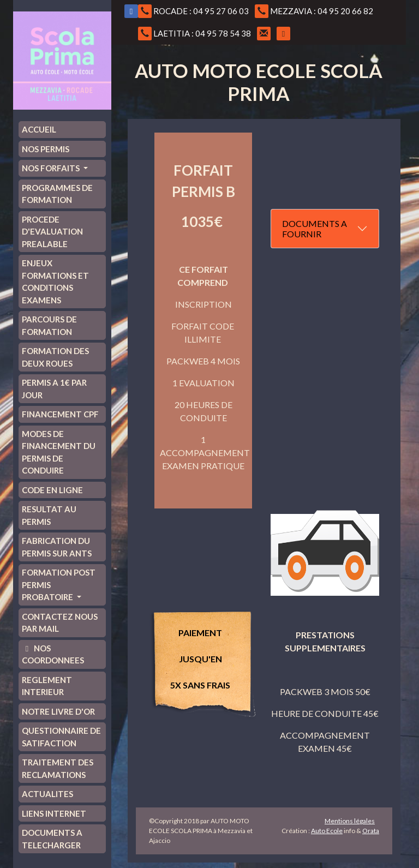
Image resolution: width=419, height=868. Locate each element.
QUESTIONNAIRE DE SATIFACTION (61, 737)
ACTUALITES (47, 794)
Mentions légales (350, 821)
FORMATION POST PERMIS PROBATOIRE (59, 585)
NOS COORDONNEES (53, 654)
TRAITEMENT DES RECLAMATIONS (58, 768)
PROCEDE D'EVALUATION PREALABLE (52, 232)
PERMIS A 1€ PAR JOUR (54, 389)
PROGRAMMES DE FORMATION (57, 194)
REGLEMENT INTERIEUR (47, 686)
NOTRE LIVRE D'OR (58, 711)
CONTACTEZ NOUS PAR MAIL (60, 623)
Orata (371, 831)
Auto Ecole (327, 831)
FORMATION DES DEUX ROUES (55, 357)
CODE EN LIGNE (52, 490)
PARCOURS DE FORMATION (49, 325)
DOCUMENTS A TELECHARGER (52, 839)
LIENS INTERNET (54, 813)
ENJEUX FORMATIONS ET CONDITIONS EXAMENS (55, 282)
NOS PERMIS (46, 149)
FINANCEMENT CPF (60, 414)
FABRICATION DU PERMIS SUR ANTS (57, 547)
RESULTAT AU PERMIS (49, 515)
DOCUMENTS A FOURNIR (315, 229)
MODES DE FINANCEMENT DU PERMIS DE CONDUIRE (59, 452)
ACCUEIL (39, 129)
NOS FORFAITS (52, 168)
